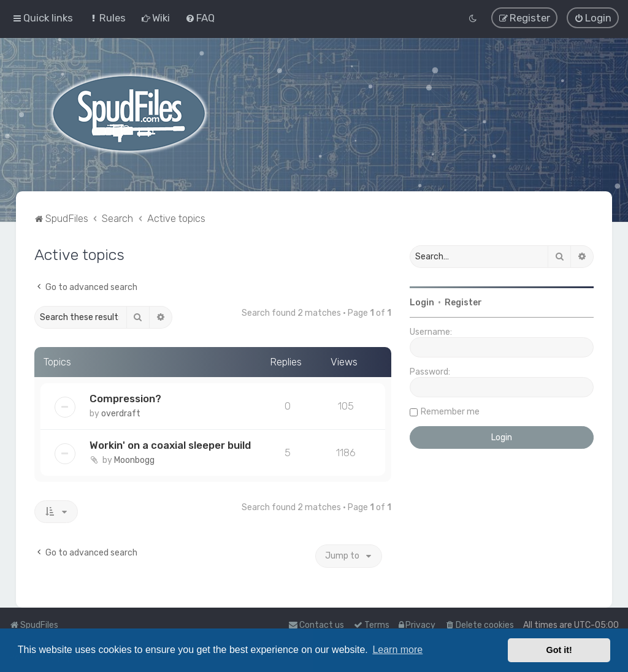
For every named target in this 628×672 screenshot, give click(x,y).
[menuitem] (107, 18)
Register (463, 301)
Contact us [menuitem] (316, 625)
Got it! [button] (559, 650)
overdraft (121, 412)
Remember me (450, 410)
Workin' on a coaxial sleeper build (170, 444)
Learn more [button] (397, 650)
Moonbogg (134, 459)
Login (422, 301)
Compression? (125, 397)
